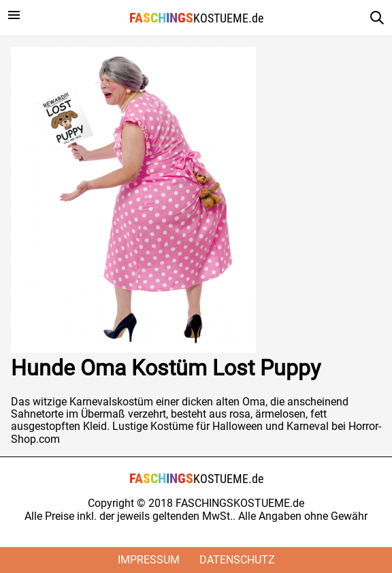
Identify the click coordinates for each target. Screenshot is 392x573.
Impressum (149, 560)
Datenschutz (237, 560)
